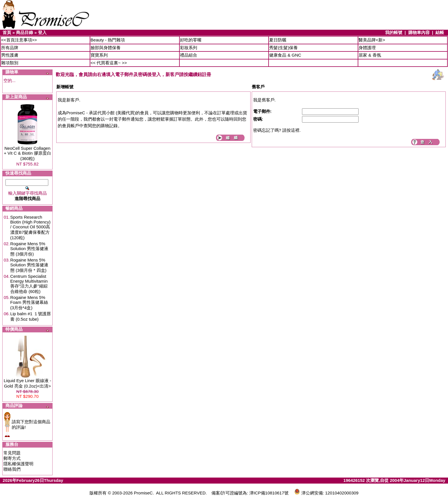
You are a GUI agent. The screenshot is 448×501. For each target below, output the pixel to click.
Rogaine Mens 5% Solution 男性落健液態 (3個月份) (29, 249)
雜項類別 (10, 63)
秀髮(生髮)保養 (283, 48)
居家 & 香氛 (370, 55)
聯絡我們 (12, 469)
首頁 (7, 32)
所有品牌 (10, 48)
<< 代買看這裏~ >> (109, 63)
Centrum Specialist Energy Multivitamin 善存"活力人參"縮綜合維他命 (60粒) (29, 284)
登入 (42, 32)
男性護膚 (10, 55)
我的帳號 (394, 32)
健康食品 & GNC (285, 55)
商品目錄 (25, 32)
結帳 (440, 32)
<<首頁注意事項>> (19, 40)
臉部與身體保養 (106, 48)
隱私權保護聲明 (18, 464)
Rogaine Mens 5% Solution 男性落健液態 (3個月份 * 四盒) (29, 265)
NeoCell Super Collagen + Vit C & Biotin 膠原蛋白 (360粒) (27, 153)
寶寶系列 (99, 55)
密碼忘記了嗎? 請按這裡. (277, 130)
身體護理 (367, 48)
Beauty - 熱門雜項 (108, 40)
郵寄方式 (12, 458)
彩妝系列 (189, 48)
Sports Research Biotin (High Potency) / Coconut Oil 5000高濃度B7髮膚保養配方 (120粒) (30, 227)
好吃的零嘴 (191, 40)
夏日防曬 (278, 40)
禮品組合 (189, 55)
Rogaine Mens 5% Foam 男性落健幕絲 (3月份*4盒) (29, 303)
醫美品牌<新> (372, 40)
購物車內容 (419, 32)
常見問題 (12, 453)
